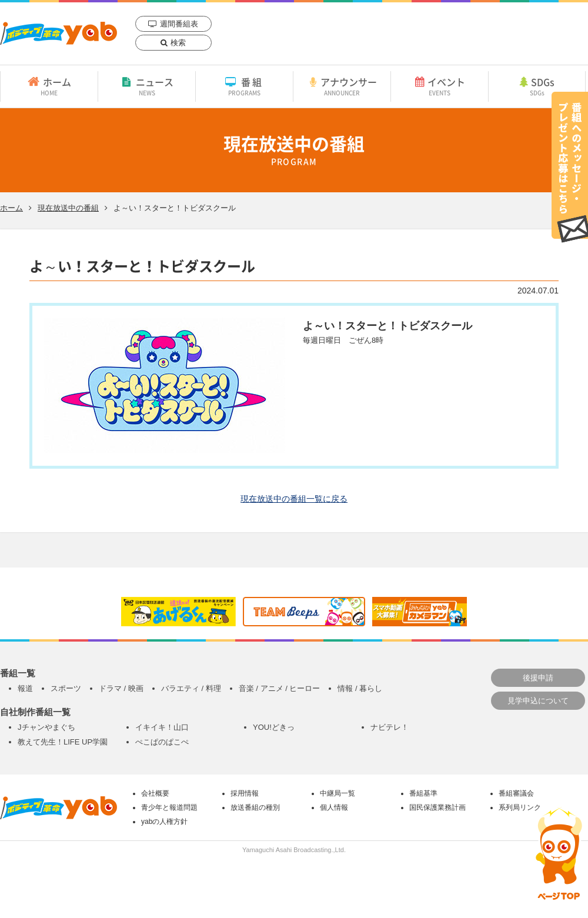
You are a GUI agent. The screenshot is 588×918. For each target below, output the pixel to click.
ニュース (147, 86)
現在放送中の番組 (68, 208)
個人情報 (334, 807)
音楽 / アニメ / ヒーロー (280, 688)
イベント (440, 86)
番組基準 (423, 793)
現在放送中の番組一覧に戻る (294, 499)
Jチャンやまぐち (46, 727)
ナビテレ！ (390, 727)
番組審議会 (516, 793)
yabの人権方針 (164, 822)
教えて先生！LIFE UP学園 (63, 742)
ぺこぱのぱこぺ (162, 742)
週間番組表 (179, 24)
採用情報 (245, 793)
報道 (25, 688)
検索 (178, 43)
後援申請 (538, 678)
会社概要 (155, 793)
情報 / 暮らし (360, 688)
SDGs (537, 86)
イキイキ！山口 (162, 727)
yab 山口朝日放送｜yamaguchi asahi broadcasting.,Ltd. (59, 33)
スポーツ (66, 688)
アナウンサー (342, 86)
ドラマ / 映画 (121, 688)
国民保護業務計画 (437, 807)
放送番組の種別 (255, 807)
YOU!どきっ (274, 727)
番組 (244, 86)
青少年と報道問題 (169, 807)
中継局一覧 (338, 793)
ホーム (49, 86)
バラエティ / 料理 (191, 688)
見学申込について (538, 701)
